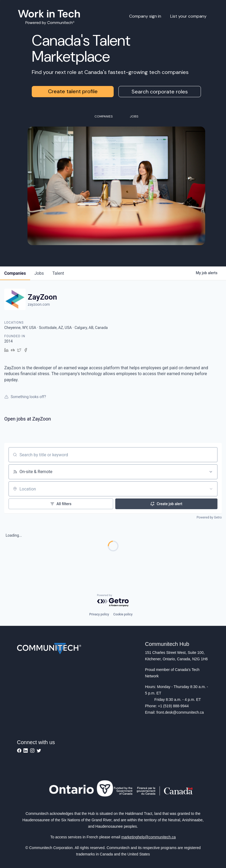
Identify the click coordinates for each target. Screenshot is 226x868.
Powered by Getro (209, 517)
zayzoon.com (39, 304)
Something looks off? (25, 397)
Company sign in (145, 16)
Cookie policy (123, 614)
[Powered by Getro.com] (113, 601)
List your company (188, 16)
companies (15, 273)
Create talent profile (73, 91)
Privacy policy (99, 614)
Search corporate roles (160, 92)
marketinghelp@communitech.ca (149, 837)
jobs (39, 273)
